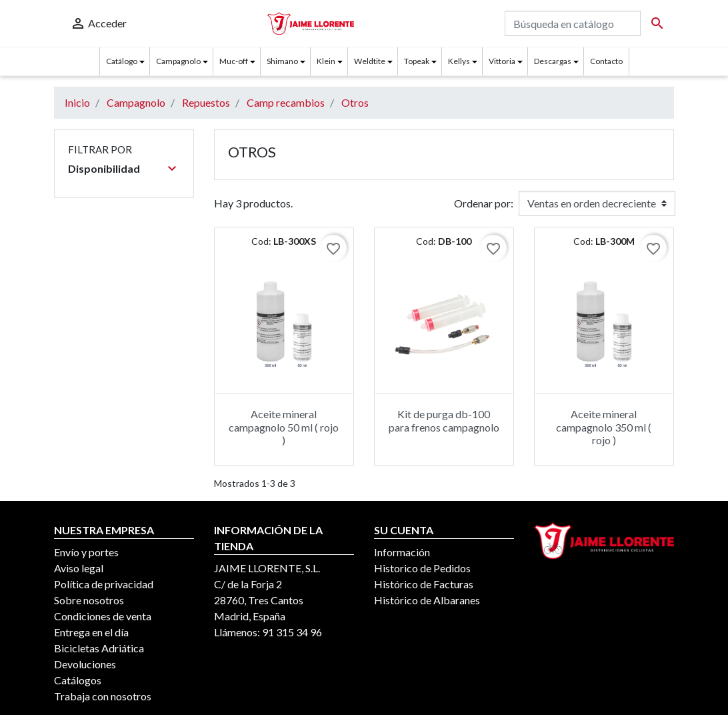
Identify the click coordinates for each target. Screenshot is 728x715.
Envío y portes (86, 552)
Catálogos (78, 680)
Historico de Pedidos (422, 568)
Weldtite (370, 61)
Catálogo (122, 61)
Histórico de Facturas (424, 584)
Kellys (459, 61)
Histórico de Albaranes (427, 600)
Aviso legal (79, 568)
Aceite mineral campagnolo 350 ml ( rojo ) (604, 427)
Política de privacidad (104, 584)
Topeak (417, 61)
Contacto (606, 61)
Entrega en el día (91, 632)
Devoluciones (85, 664)
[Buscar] (573, 23)
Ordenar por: (484, 203)
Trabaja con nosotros (103, 696)
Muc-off (234, 61)
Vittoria (502, 61)
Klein (326, 61)
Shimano (282, 61)
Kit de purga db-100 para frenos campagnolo (444, 420)
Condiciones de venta (103, 616)
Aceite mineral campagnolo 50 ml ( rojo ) (284, 427)
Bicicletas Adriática (99, 648)
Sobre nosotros (89, 600)
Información (402, 552)
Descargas (553, 61)
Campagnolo (178, 61)
